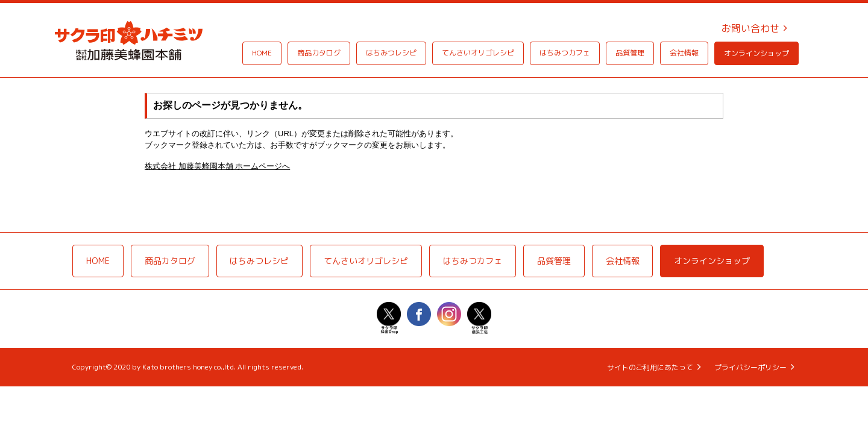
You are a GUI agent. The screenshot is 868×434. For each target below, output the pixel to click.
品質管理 (630, 53)
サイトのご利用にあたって (650, 369)
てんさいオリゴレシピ (478, 53)
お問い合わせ (750, 28)
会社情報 (684, 53)
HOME (262, 53)
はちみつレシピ (391, 53)
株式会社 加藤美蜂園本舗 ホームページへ (217, 166)
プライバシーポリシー (750, 369)
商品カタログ (319, 53)
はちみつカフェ (565, 53)
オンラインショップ (756, 53)
